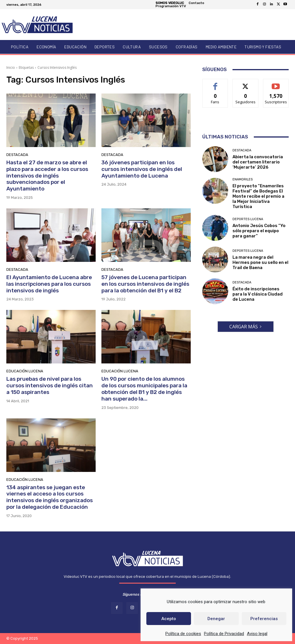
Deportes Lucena (248, 219)
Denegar (216, 619)
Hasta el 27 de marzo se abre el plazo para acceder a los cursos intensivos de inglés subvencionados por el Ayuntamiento (47, 176)
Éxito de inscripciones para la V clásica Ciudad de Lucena (258, 294)
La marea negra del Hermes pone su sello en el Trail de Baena (260, 262)
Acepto (169, 619)
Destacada (17, 155)
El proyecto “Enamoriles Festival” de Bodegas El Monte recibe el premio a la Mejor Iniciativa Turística (258, 196)
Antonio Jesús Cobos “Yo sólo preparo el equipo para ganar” (259, 231)
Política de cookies (183, 634)
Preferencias (264, 619)
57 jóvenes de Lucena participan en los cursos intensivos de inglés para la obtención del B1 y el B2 (145, 284)
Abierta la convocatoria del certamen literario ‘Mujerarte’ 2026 (258, 162)
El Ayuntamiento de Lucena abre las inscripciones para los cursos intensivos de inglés (49, 284)
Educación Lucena (25, 371)
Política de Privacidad (224, 634)
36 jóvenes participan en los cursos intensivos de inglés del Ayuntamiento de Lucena (142, 169)
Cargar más (246, 327)
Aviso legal (257, 634)
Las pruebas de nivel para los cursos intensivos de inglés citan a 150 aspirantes (50, 385)
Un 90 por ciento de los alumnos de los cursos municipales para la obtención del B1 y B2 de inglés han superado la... (144, 389)
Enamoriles (243, 179)
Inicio (11, 67)
